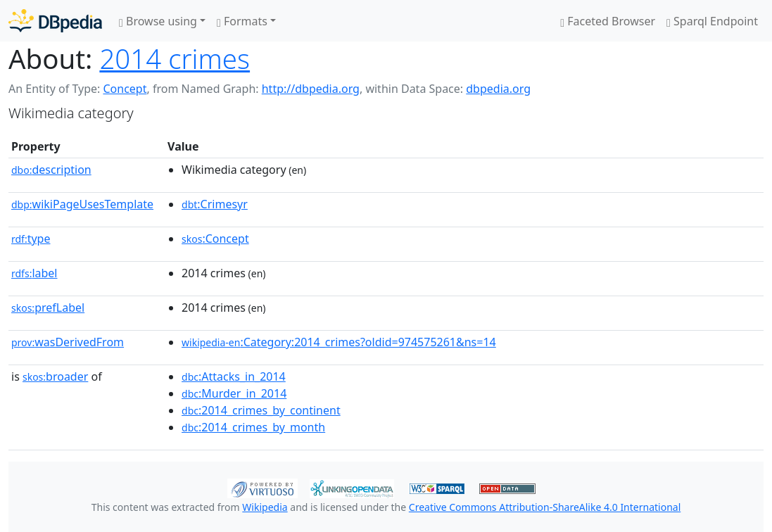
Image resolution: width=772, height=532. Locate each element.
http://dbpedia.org (311, 89)
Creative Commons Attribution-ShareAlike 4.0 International (545, 507)
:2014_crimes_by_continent (261, 410)
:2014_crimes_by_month (253, 427)
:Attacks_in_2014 (234, 376)
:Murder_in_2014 (234, 393)
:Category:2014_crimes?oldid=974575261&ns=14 (339, 342)
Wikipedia (265, 507)
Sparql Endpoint (712, 21)
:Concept (215, 239)
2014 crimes (175, 58)
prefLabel (48, 308)
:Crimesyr (215, 204)
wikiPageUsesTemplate (82, 204)
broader (55, 376)
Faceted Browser (608, 21)
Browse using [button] (158, 21)
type (31, 239)
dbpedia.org (498, 89)
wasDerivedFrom (68, 342)
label (34, 273)
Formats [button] (242, 21)
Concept (125, 89)
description (51, 170)
